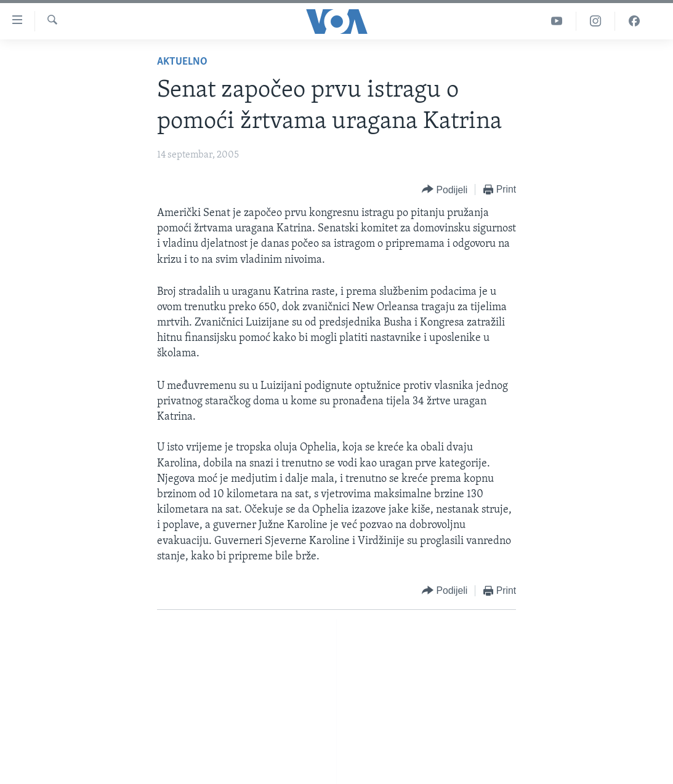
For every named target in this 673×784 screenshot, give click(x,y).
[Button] (445, 190)
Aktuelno (182, 62)
